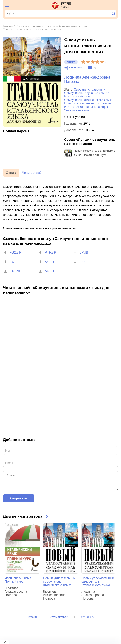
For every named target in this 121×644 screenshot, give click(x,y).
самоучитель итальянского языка (88, 100)
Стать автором (59, 617)
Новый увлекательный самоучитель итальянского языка (59, 582)
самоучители (74, 93)
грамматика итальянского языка (87, 103)
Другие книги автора (23, 516)
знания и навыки (76, 110)
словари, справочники (30, 26)
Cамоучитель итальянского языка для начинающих (40, 228)
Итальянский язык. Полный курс (18, 580)
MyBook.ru (88, 617)
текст (71, 62)
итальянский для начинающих (86, 107)
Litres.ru (32, 617)
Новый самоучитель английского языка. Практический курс (95, 153)
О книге (11, 173)
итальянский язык (77, 96)
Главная (8, 26)
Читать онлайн (33, 173)
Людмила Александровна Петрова (67, 26)
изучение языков (97, 93)
